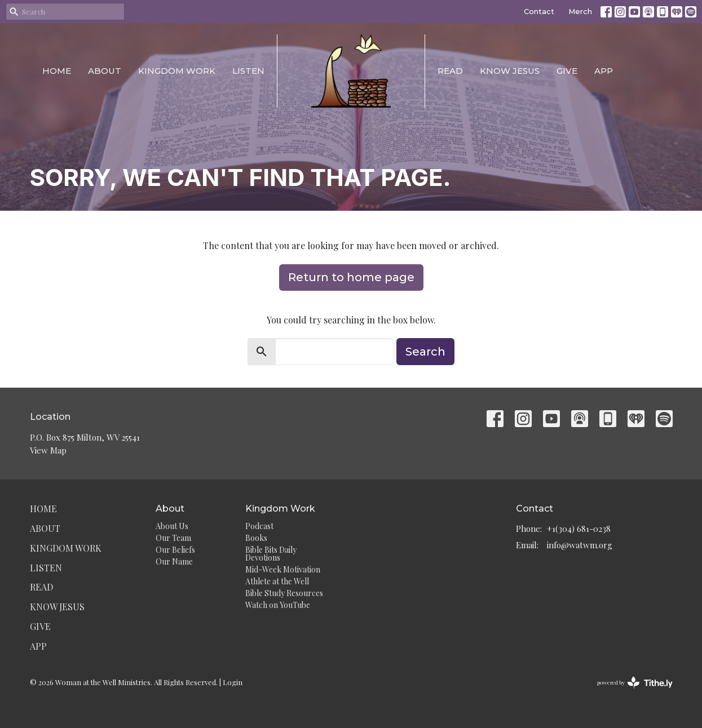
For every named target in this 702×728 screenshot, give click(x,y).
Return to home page (351, 277)
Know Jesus (510, 71)
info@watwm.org (580, 545)
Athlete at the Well (277, 581)
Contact (539, 11)
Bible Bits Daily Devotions (271, 554)
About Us (172, 526)
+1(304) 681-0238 (579, 529)
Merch (580, 11)
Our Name (174, 561)
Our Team (173, 538)
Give (567, 71)
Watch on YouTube (278, 605)
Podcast (259, 526)
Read (450, 71)
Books (256, 538)
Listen (248, 71)
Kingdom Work (177, 71)
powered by (635, 683)
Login (233, 682)
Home (57, 71)
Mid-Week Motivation (283, 569)
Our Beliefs (175, 550)
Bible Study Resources (284, 593)
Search (425, 352)
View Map (48, 450)
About (105, 71)
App (604, 71)
